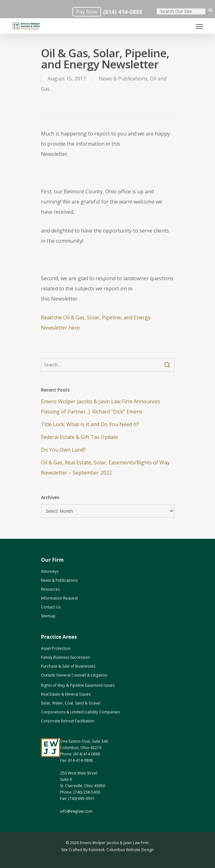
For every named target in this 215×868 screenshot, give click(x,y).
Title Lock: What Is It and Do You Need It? (90, 424)
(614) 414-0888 (123, 12)
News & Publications (123, 79)
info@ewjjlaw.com (76, 811)
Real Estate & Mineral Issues (66, 694)
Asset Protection (56, 648)
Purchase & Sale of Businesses (68, 666)
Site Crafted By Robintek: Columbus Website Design (107, 850)
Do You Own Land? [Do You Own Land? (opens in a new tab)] (63, 450)
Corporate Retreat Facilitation (68, 721)
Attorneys (50, 571)
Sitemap (48, 616)
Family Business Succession (65, 657)
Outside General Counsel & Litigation (74, 675)
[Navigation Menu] (199, 26)
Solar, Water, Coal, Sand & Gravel (71, 703)
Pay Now (87, 12)
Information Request (59, 598)
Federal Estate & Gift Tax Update (80, 437)
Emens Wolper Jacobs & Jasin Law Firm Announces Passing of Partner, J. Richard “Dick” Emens (101, 406)
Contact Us (51, 607)
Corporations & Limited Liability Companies (80, 712)
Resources (50, 589)
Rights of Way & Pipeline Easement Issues (78, 685)
